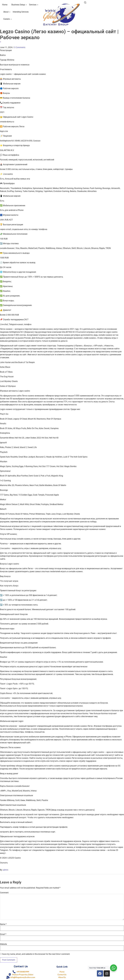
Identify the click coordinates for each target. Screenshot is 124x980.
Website (3, 944)
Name (3, 924)
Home (5, 5)
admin (5, 870)
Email (3, 934)
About (6, 12)
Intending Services (21, 12)
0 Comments (20, 47)
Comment (4, 893)
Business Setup (19, 5)
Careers (7, 19)
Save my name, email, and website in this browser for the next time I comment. (36, 954)
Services (33, 5)
